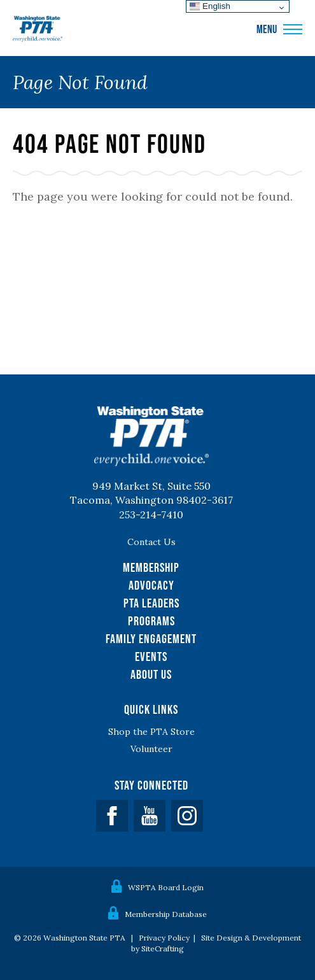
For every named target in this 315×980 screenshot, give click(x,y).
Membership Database (166, 914)
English (210, 6)
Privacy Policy (164, 938)
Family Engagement (151, 639)
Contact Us (151, 542)
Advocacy (151, 585)
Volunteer (151, 749)
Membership (151, 567)
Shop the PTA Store (151, 732)
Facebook (112, 816)
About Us (151, 674)
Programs (151, 621)
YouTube (150, 816)
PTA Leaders (151, 603)
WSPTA (38, 29)
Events (151, 657)
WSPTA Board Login (166, 887)
